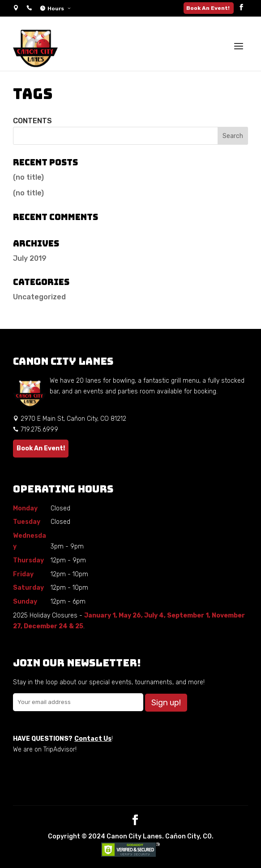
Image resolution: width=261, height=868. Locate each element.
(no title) (28, 177)
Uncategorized (39, 297)
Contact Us (93, 739)
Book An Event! (209, 8)
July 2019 (30, 258)
